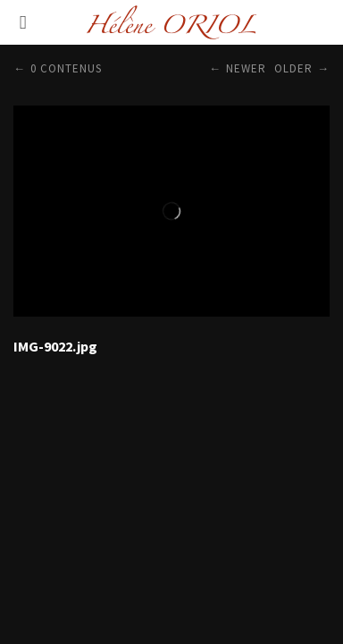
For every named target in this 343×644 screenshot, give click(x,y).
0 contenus (66, 68)
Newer (246, 68)
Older (293, 68)
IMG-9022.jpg (55, 346)
